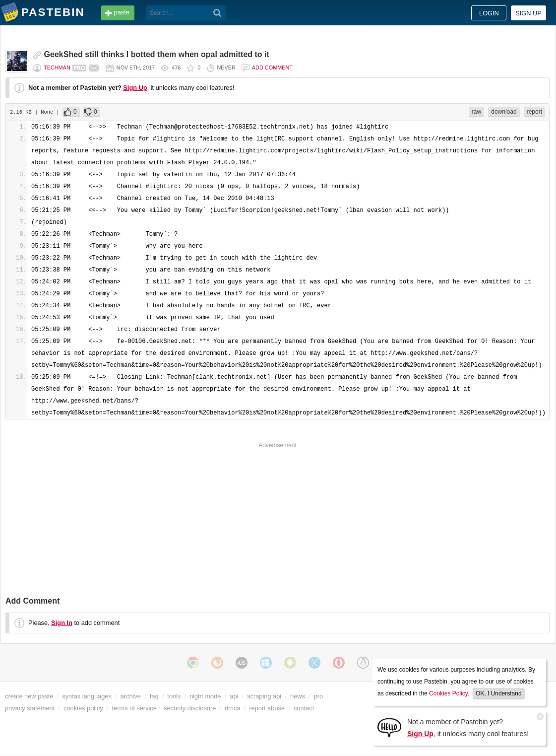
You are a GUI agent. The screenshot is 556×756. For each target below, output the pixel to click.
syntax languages (87, 696)
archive (131, 696)
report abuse (267, 708)
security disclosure (190, 708)
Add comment (272, 68)
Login (489, 13)
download (504, 112)
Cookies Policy (448, 693)
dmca (232, 708)
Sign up (528, 13)
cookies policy (83, 708)
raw (476, 112)
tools (174, 696)
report (534, 112)
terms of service (134, 708)
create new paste (29, 696)
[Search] (217, 13)
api (234, 696)
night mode (205, 696)
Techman (57, 68)
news (298, 696)
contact (304, 708)
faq (154, 696)
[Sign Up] (389, 727)
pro (319, 696)
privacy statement (30, 708)
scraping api (264, 696)
